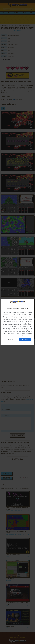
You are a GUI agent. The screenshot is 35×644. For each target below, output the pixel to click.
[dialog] (17, 322)
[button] (17, 343)
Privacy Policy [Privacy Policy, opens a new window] (28, 335)
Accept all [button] (25, 339)
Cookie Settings (20, 335)
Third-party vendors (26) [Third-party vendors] (19, 323)
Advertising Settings (13, 333)
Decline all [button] (10, 339)
